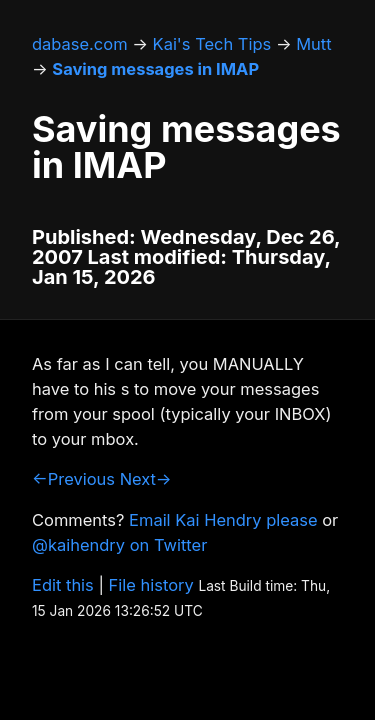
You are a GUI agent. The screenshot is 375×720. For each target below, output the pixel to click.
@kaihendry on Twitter (119, 545)
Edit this (63, 585)
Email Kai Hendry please (223, 520)
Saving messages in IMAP (155, 69)
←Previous (73, 479)
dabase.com (80, 44)
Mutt (313, 44)
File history (151, 585)
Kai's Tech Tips (212, 44)
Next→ (146, 479)
